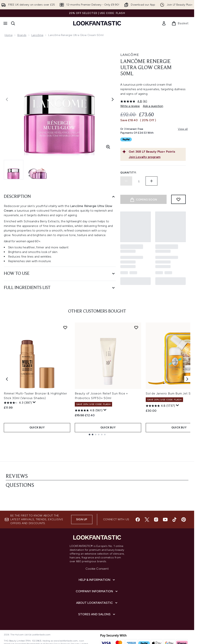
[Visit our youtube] (165, 506)
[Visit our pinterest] (184, 506)
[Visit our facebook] (138, 506)
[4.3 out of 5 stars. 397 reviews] (18, 403)
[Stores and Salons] (97, 601)
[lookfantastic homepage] (97, 23)
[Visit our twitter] (147, 506)
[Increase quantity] (151, 181)
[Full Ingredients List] (60, 288)
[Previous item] (7, 379)
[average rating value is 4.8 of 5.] (132, 101)
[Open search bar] (13, 23)
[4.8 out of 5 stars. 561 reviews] (89, 410)
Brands (22, 35)
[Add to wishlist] (178, 199)
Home (9, 35)
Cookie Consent (97, 555)
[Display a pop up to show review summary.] (34, 402)
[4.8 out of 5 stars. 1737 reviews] (160, 406)
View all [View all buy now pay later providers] (183, 129)
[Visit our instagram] (156, 506)
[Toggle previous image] (7, 99)
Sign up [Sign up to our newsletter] (82, 506)
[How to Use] (60, 274)
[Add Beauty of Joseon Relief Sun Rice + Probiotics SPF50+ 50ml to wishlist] (136, 327)
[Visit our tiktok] (174, 506)
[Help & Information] (97, 567)
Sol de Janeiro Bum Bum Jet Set (170, 393)
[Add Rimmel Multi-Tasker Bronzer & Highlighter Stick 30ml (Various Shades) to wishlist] (65, 327)
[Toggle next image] (113, 99)
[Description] (60, 197)
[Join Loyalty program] (156, 157)
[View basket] (180, 23)
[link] (164, 23)
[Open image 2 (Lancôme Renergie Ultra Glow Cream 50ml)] (37, 170)
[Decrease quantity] (126, 181)
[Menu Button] (5, 23)
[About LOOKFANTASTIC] (97, 590)
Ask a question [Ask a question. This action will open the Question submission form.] (153, 106)
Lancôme (37, 35)
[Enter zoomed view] (108, 147)
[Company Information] (97, 578)
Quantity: (129, 173)
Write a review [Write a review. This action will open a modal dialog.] (130, 106)
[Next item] (187, 379)
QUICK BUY (37, 428)
